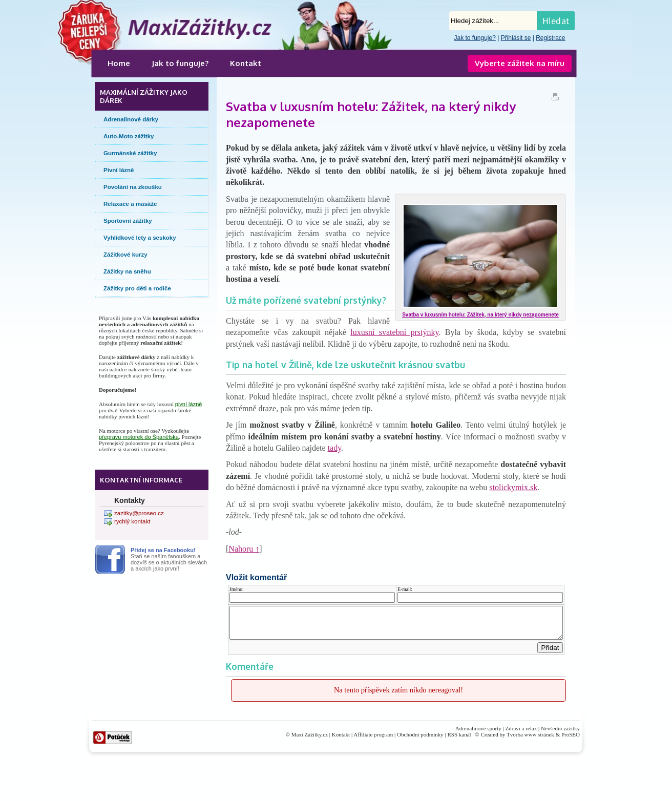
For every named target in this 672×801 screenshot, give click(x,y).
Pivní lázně (119, 170)
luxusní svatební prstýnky (394, 332)
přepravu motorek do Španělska (139, 437)
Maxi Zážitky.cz (310, 741)
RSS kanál (459, 741)
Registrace (550, 38)
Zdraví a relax (521, 734)
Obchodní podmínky (420, 741)
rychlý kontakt (132, 521)
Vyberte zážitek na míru (520, 63)
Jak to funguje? (475, 38)
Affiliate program (373, 741)
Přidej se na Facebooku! (163, 550)
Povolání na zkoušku (133, 187)
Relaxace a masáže (130, 204)
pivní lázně (189, 404)
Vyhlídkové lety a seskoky (140, 238)
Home (119, 63)
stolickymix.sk (513, 487)
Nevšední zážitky (560, 734)
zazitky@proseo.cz (139, 513)
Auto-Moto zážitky (129, 136)
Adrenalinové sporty (478, 734)
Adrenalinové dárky (131, 119)
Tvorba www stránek (530, 741)
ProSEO (571, 741)
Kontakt (246, 63)
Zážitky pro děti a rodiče (137, 288)
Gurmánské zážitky (130, 153)
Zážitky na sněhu (127, 271)
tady (335, 448)
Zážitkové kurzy (125, 255)
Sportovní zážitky (128, 221)
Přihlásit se (516, 38)
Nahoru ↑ (244, 549)
